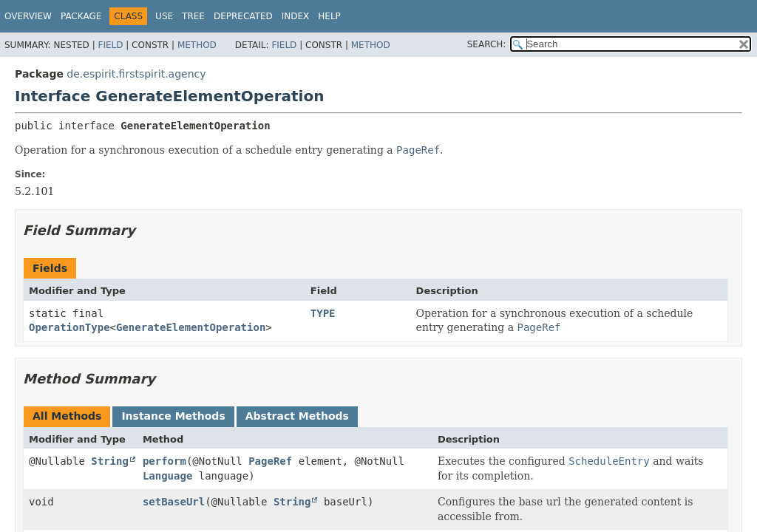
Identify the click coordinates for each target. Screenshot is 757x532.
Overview (28, 16)
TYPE (323, 313)
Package (81, 16)
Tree (193, 16)
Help (329, 16)
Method (197, 45)
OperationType (69, 327)
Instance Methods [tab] (173, 416)
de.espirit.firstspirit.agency (136, 74)
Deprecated (243, 16)
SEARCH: (487, 44)
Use (164, 16)
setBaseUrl (174, 502)
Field (110, 45)
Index (296, 16)
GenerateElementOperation (191, 327)
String (110, 461)
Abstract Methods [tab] (297, 416)
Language (167, 476)
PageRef (270, 461)
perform (164, 461)
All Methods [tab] (67, 416)
